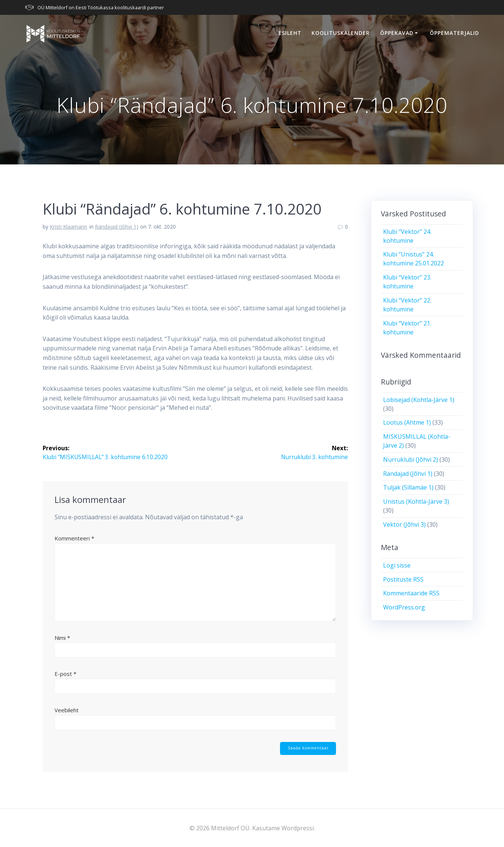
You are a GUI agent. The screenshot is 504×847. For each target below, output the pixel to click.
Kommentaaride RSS (411, 593)
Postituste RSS (403, 579)
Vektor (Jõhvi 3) (404, 524)
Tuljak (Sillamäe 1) (408, 487)
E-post (65, 674)
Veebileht (67, 710)
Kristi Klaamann (68, 227)
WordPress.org (404, 607)
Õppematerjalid (454, 33)
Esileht (290, 33)
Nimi (62, 638)
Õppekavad (397, 33)
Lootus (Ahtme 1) (407, 422)
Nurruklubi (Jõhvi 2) (411, 460)
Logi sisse (397, 565)
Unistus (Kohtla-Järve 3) (416, 501)
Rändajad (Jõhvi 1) (117, 227)
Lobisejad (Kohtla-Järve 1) (419, 400)
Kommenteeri (74, 539)
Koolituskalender (341, 33)
